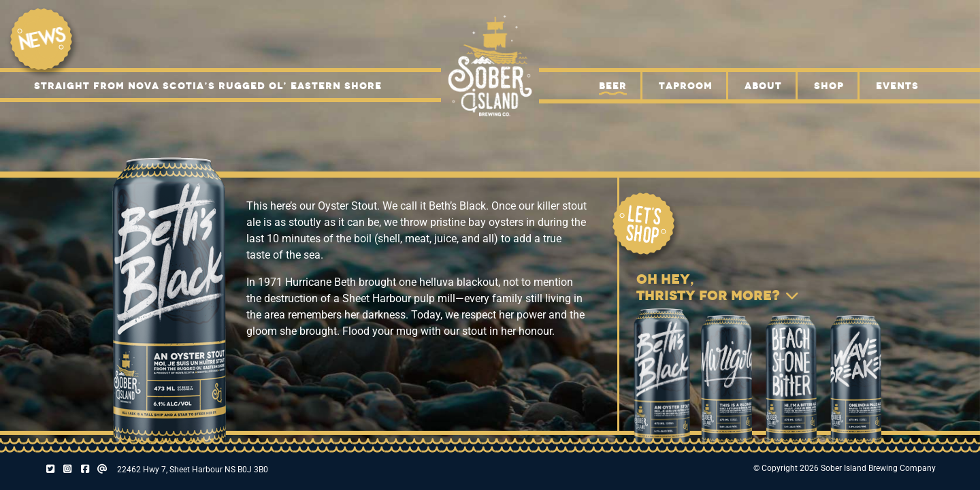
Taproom (686, 86)
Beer (613, 86)
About (763, 86)
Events (897, 86)
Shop (829, 86)
